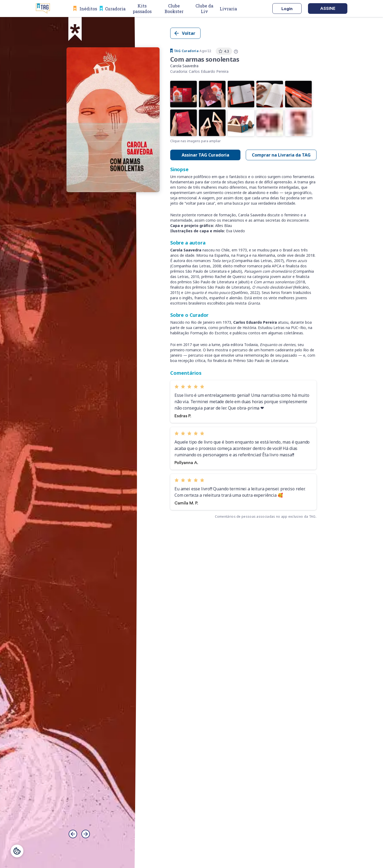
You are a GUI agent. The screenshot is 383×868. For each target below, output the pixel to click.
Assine (328, 9)
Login (287, 9)
